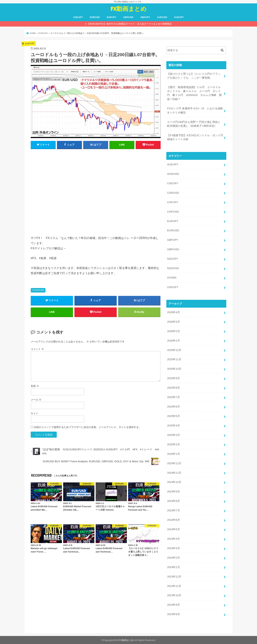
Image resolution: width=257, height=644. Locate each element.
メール (36, 400)
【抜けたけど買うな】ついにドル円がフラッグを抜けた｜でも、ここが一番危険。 (194, 76)
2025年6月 (173, 406)
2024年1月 (173, 567)
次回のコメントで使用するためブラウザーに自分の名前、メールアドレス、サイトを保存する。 (87, 427)
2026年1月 (173, 340)
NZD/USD (173, 268)
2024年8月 (173, 501)
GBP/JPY (145, 17)
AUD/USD (162, 17)
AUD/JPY (179, 17)
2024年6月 (173, 520)
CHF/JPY (173, 202)
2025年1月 (173, 454)
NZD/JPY (173, 259)
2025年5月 (173, 416)
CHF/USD (173, 212)
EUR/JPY (111, 17)
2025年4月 (173, 425)
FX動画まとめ (128, 9)
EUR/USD (95, 17)
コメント (37, 349)
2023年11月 (174, 586)
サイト (34, 413)
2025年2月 (173, 444)
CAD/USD (173, 193)
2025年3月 (173, 435)
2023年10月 (174, 595)
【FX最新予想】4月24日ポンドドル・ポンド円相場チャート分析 (195, 137)
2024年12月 (174, 463)
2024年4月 (173, 538)
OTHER (172, 278)
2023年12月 (174, 576)
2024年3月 (173, 548)
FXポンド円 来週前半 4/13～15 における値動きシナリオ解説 (195, 110)
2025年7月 (173, 397)
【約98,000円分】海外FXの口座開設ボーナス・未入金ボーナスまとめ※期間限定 (129, 24)
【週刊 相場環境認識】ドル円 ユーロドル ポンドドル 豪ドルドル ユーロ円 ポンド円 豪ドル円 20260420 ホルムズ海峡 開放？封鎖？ (195, 93)
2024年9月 (173, 491)
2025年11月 (174, 359)
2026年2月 (173, 331)
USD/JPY (78, 17)
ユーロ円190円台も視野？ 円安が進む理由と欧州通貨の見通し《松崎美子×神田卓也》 (194, 124)
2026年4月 (173, 312)
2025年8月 (173, 388)
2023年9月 (173, 605)
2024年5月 (173, 529)
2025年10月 (174, 369)
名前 (35, 386)
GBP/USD (128, 17)
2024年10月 (174, 482)
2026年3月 (173, 322)
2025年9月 (173, 378)
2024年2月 (173, 557)
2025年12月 (174, 350)
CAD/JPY (173, 183)
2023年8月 (173, 614)
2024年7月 (173, 510)
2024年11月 (174, 472)
